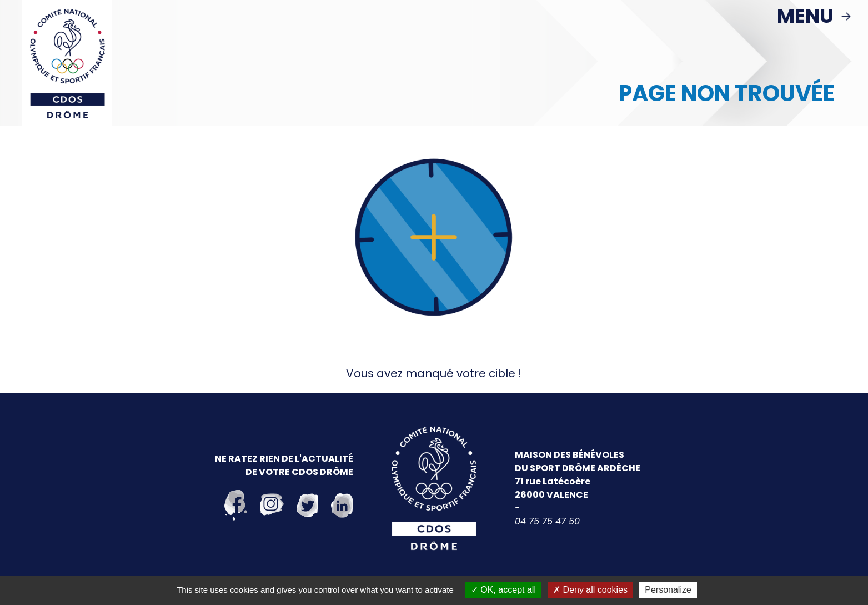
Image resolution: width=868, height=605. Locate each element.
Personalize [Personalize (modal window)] (668, 590)
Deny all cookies (590, 590)
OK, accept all (503, 590)
